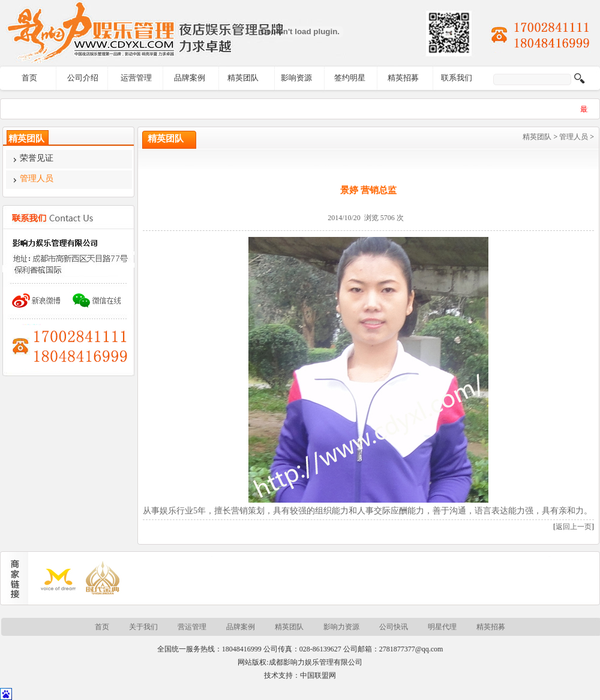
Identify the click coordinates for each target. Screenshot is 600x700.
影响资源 (296, 78)
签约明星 (350, 78)
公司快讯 (394, 627)
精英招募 (403, 78)
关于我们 (143, 627)
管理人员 (574, 137)
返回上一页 (574, 527)
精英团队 (243, 78)
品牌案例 (190, 78)
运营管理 (136, 78)
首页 (29, 78)
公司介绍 (83, 78)
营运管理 (192, 627)
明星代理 (442, 627)
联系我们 (457, 78)
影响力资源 (341, 627)
